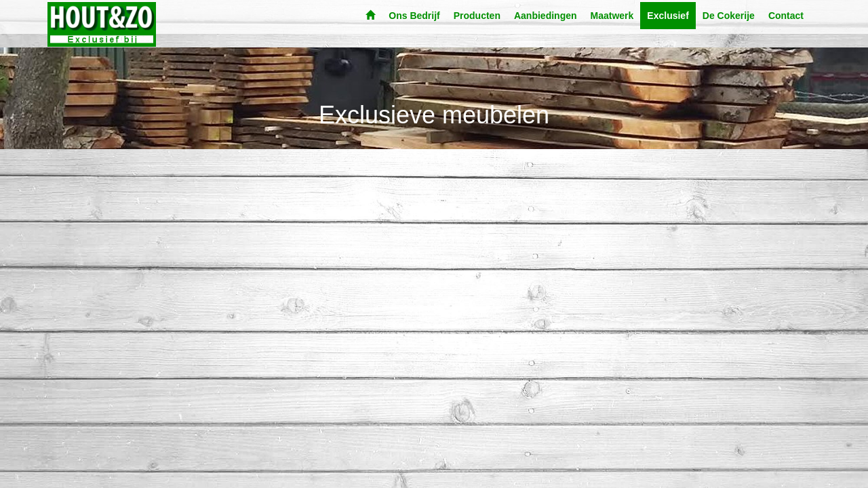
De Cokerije (729, 16)
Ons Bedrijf (414, 16)
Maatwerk (612, 16)
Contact (786, 16)
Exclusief (668, 16)
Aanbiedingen (546, 16)
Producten (477, 16)
